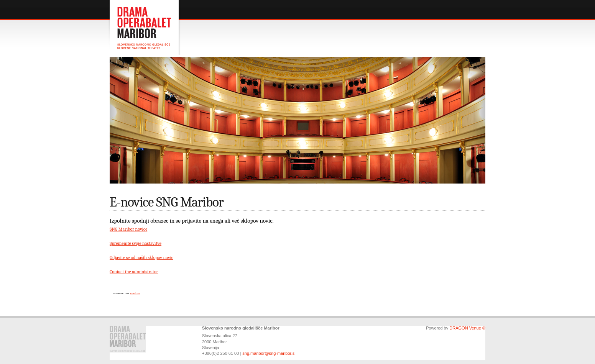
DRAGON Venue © (467, 328)
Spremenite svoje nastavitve (136, 243)
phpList (135, 293)
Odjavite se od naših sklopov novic (141, 257)
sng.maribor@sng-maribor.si (269, 353)
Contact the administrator (134, 272)
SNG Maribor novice (128, 229)
